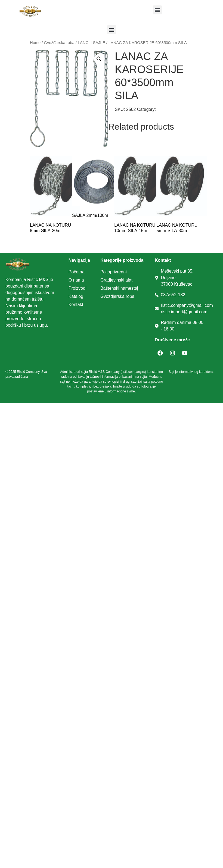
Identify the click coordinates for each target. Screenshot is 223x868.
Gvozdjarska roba (117, 296)
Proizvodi (78, 288)
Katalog (76, 296)
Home (35, 43)
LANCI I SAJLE (92, 43)
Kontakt (76, 305)
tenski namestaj (123, 288)
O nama (76, 280)
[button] (157, 10)
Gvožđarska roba (59, 43)
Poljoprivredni (114, 272)
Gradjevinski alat (116, 280)
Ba (103, 288)
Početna (77, 272)
